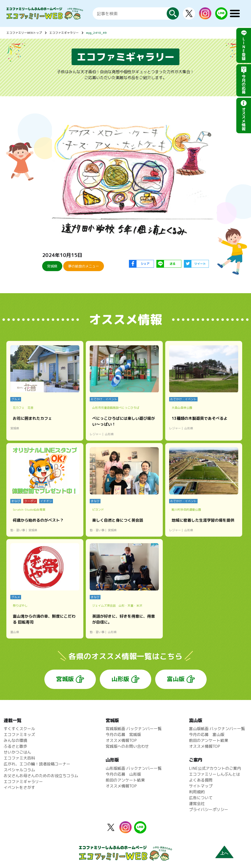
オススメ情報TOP (121, 740)
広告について (201, 798)
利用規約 (197, 792)
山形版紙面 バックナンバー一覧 (134, 768)
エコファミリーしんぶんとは (214, 774)
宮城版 (65, 679)
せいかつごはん (17, 752)
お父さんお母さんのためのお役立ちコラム (41, 776)
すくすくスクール (19, 729)
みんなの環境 (15, 740)
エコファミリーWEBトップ (24, 33)
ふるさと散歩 (15, 746)
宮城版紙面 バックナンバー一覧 (134, 729)
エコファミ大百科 (19, 758)
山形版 (120, 679)
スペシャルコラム (19, 770)
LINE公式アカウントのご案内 (215, 768)
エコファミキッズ (19, 735)
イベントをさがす (19, 787)
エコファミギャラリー (64, 33)
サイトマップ (201, 786)
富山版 (176, 679)
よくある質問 (201, 780)
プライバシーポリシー (209, 809)
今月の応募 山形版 (123, 774)
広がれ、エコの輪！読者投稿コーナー (37, 764)
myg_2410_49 (96, 33)
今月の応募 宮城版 (123, 735)
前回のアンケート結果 (125, 780)
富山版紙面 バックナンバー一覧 (217, 729)
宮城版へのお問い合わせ (127, 746)
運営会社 (197, 804)
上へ (224, 853)
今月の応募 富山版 (207, 735)
